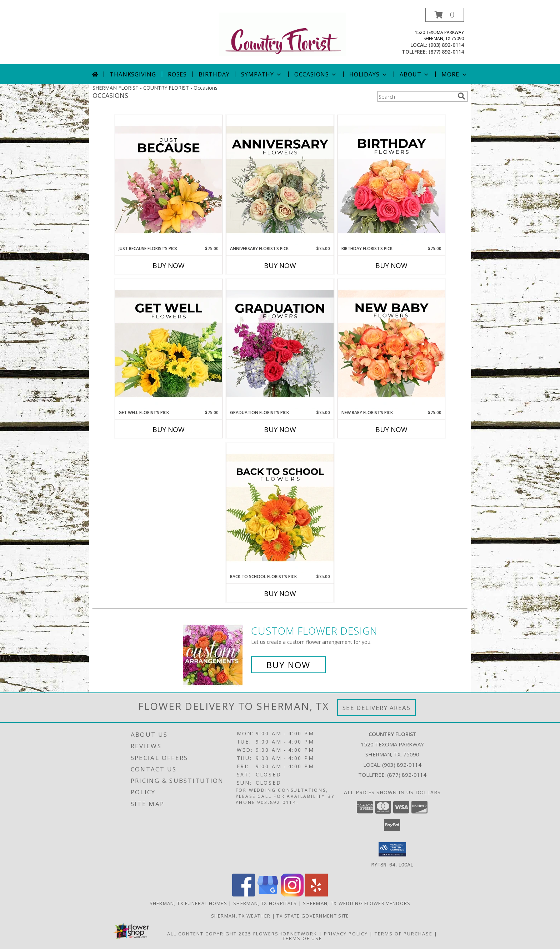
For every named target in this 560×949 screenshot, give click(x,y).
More (454, 74)
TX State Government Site (313, 915)
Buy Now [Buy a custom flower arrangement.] (288, 665)
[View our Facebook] (244, 894)
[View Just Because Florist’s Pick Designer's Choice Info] (169, 180)
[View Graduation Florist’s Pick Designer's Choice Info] (280, 344)
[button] (445, 15)
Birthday (214, 74)
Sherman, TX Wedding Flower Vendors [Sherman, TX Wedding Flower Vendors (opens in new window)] (357, 903)
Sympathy (262, 74)
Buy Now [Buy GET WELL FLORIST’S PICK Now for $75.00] (169, 429)
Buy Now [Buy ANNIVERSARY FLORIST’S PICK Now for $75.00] (280, 265)
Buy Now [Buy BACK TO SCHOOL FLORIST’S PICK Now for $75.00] (280, 593)
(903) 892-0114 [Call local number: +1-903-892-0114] (446, 45)
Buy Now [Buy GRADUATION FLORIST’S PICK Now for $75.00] (280, 429)
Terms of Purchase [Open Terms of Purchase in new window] (404, 933)
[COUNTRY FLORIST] (283, 34)
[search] (461, 96)
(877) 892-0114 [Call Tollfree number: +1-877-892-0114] (407, 775)
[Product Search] (416, 96)
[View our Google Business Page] (268, 894)
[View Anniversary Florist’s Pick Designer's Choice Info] (280, 180)
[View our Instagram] (292, 894)
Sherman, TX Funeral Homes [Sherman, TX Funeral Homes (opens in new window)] (189, 903)
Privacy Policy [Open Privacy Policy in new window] (346, 933)
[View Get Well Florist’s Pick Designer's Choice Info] (169, 344)
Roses (177, 74)
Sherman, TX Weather (241, 915)
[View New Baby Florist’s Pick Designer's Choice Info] (391, 344)
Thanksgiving (133, 74)
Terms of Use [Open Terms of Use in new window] (302, 938)
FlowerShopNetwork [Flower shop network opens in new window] (285, 933)
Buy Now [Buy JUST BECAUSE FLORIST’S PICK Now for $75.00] (169, 265)
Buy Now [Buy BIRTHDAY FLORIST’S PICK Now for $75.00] (391, 265)
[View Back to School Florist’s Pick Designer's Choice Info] (280, 508)
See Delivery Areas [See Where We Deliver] (377, 708)
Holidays (369, 74)
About (415, 74)
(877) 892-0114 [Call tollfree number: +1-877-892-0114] (446, 52)
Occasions (316, 74)
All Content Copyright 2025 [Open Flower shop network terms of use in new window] (209, 933)
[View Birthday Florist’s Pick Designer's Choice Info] (391, 180)
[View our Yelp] (316, 894)
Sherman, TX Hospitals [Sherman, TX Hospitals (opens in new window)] (265, 903)
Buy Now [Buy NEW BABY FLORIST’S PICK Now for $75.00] (391, 429)
